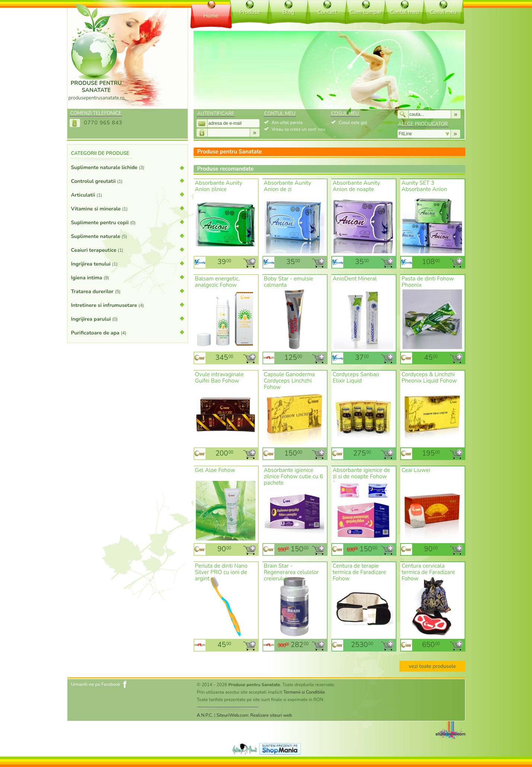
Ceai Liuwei (416, 470)
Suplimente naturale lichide (128, 169)
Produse (250, 12)
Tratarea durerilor (128, 291)
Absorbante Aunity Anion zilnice (219, 186)
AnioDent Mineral (355, 279)
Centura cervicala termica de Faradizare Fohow (429, 572)
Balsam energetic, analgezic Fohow (217, 282)
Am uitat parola (287, 123)
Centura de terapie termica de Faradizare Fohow (360, 572)
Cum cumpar (366, 12)
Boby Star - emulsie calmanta (289, 282)
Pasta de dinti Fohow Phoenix (428, 282)
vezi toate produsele (432, 666)
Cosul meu (443, 12)
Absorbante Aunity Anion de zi (288, 186)
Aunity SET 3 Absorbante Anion (425, 186)
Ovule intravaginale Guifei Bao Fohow (219, 378)
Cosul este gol (353, 123)
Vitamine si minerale (128, 208)
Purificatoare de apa (128, 332)
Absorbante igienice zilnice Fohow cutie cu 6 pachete (294, 476)
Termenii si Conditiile (304, 692)
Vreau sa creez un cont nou (299, 129)
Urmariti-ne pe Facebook (96, 684)
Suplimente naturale (128, 236)
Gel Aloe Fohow (215, 470)
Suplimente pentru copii (128, 222)
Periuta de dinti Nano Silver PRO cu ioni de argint (221, 572)
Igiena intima (128, 277)
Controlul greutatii (128, 181)
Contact (327, 12)
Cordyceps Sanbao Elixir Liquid (356, 378)
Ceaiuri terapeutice (128, 250)
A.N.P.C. (205, 715)
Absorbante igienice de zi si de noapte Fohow (361, 473)
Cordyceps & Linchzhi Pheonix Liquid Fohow (429, 378)
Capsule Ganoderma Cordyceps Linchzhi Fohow (289, 381)
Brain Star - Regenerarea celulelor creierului (291, 572)
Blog (289, 12)
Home (211, 16)
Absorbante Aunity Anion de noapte (356, 186)
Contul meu (405, 12)
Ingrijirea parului (128, 318)
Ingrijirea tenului (128, 263)
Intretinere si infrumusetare (128, 305)
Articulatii (128, 194)
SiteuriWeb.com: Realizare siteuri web (254, 715)
